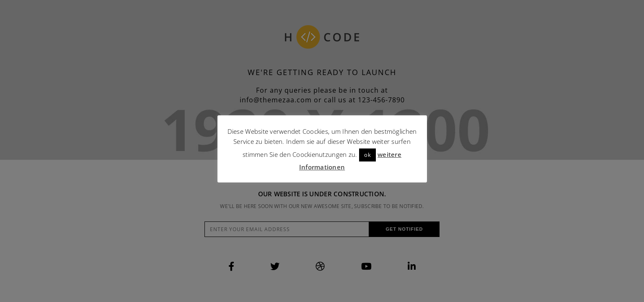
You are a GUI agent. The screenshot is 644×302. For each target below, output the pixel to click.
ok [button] (367, 155)
